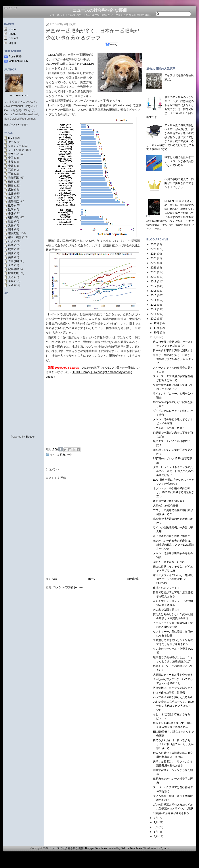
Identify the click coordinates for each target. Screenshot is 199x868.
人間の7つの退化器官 (166, 506)
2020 (154, 272)
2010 (154, 319)
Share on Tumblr (61, 449)
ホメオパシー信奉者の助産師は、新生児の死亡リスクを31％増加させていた (173, 545)
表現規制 (13, 261)
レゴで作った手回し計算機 (169, 693)
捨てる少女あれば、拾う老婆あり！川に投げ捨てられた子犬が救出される (173, 744)
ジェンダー (15, 146)
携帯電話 (13, 202)
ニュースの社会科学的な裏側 (100, 10)
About (12, 34)
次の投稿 (52, 579)
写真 (11, 174)
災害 (11, 225)
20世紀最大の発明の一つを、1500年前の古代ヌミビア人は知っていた (173, 706)
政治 (11, 206)
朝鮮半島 (13, 217)
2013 (154, 305)
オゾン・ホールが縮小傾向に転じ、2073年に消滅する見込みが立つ (174, 492)
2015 (154, 295)
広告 (11, 190)
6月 (156, 827)
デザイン (13, 154)
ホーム (92, 579)
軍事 (11, 281)
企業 (11, 166)
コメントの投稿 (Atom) (68, 587)
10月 (156, 333)
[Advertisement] (95, 412)
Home (12, 29)
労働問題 (13, 178)
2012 (154, 309)
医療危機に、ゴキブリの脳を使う (173, 688)
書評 (11, 213)
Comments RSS (18, 61)
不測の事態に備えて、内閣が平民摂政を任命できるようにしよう (179, 183)
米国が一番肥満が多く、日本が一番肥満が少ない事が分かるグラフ (173, 359)
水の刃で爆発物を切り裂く (169, 501)
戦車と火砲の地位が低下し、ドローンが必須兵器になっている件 (179, 161)
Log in (12, 43)
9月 (156, 337)
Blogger (30, 437)
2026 (154, 244)
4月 (156, 836)
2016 (154, 291)
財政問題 (13, 273)
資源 (11, 277)
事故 (11, 162)
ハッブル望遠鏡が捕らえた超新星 (173, 697)
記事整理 (13, 269)
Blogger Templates (96, 848)
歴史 (11, 221)
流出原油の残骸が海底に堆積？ (172, 536)
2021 (154, 268)
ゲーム (12, 142)
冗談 (11, 170)
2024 (154, 254)
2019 (154, 277)
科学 (11, 245)
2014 (154, 300)
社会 (11, 241)
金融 (11, 285)
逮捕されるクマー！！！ (168, 588)
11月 (156, 328)
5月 (156, 832)
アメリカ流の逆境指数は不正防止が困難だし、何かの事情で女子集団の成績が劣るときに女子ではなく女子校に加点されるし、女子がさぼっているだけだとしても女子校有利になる (170, 137)
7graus (165, 848)
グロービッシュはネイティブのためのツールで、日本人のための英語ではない (173, 471)
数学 (11, 209)
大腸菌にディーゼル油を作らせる (173, 675)
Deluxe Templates (131, 848)
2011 (154, 314)
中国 (11, 158)
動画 (11, 182)
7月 (156, 822)
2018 (154, 282)
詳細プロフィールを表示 (16, 125)
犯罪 (11, 229)
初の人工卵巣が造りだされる (170, 562)
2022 (154, 263)
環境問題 (13, 233)
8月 (156, 818)
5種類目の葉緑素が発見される (171, 813)
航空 (11, 249)
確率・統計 (15, 237)
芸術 (11, 253)
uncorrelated (18, 95)
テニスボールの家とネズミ (169, 428)
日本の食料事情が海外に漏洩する (173, 350)
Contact (13, 38)
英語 (11, 257)
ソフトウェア (16, 150)
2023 (154, 258)
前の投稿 (133, 579)
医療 (11, 186)
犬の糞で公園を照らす (166, 610)
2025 (154, 249)
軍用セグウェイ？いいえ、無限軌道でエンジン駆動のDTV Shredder (173, 579)
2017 (154, 286)
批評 (11, 194)
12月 (156, 323)
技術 (11, 198)
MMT (11, 138)
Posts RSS (15, 57)
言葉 (11, 265)
